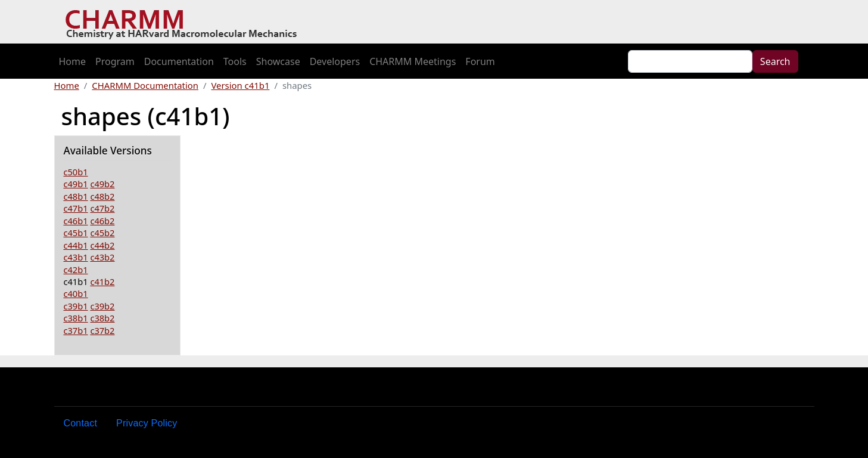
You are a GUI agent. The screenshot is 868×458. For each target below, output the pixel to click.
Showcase (278, 61)
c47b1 (76, 208)
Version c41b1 (240, 85)
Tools (235, 61)
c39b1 (76, 306)
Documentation (179, 61)
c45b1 (76, 233)
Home (73, 61)
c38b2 (102, 318)
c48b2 (102, 196)
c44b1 (76, 245)
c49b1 (76, 184)
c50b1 (76, 172)
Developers (335, 61)
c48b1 (76, 196)
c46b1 (76, 221)
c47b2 (102, 208)
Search (775, 61)
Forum (480, 61)
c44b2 (102, 245)
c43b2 (102, 257)
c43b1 (76, 257)
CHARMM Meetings (413, 61)
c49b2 (102, 184)
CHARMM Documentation (145, 85)
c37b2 (102, 330)
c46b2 (102, 221)
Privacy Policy (147, 423)
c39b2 (102, 306)
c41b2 (102, 281)
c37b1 (76, 330)
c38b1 (76, 318)
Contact (81, 423)
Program (115, 61)
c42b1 (76, 270)
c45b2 (102, 233)
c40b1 (76, 293)
